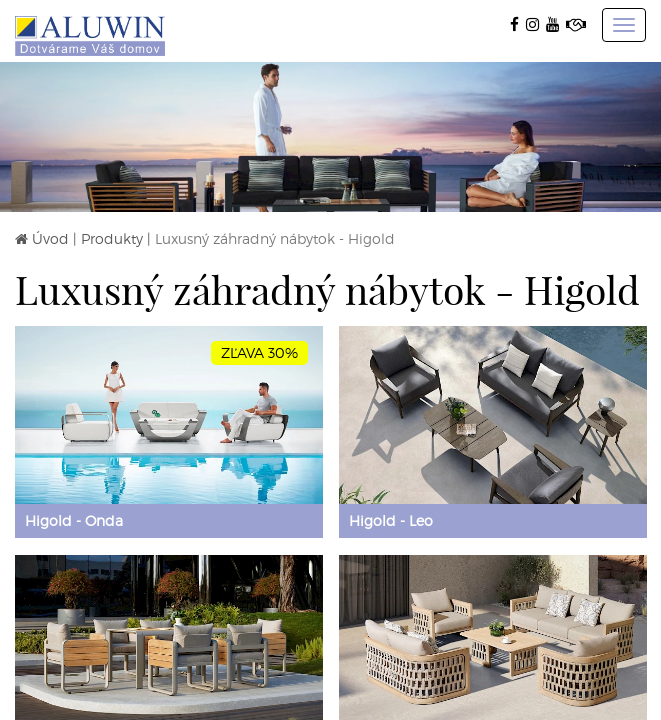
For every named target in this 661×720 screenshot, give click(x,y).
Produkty (112, 238)
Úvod (50, 238)
